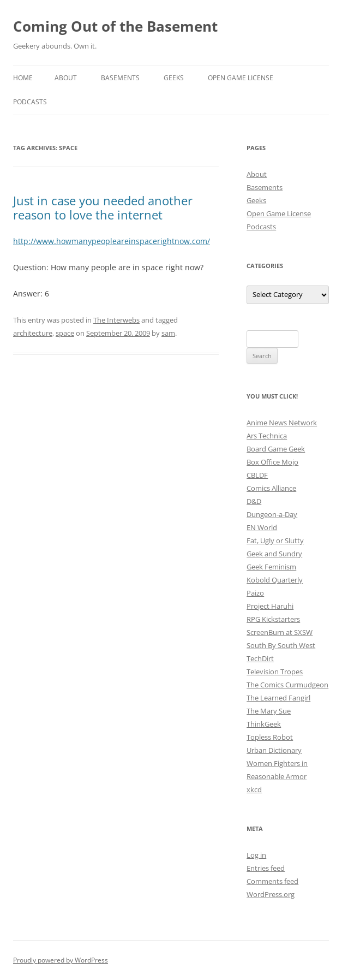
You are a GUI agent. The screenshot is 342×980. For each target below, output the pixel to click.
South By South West (281, 645)
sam (168, 333)
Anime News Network (282, 423)
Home (23, 78)
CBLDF (257, 475)
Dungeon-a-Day (272, 514)
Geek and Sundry (274, 554)
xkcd (254, 789)
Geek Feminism (271, 567)
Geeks (174, 78)
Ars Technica (267, 436)
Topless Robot (270, 737)
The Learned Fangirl (278, 698)
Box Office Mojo (272, 462)
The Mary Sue (269, 711)
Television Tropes (275, 672)
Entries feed (266, 868)
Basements (120, 78)
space (65, 333)
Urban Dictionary (274, 750)
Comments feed (272, 881)
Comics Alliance (271, 488)
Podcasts (30, 102)
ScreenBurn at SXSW (280, 632)
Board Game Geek (276, 449)
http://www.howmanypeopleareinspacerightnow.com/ (112, 241)
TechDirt (260, 658)
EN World (262, 527)
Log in (256, 855)
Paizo (255, 593)
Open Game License (241, 78)
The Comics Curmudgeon (287, 685)
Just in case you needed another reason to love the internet (103, 207)
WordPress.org (271, 894)
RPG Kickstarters (273, 619)
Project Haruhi (270, 606)
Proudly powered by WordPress (61, 960)
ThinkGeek (264, 724)
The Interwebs (116, 320)
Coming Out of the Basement (115, 26)
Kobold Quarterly (275, 580)
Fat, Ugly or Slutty (275, 541)
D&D (254, 501)
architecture (33, 333)
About (66, 78)
